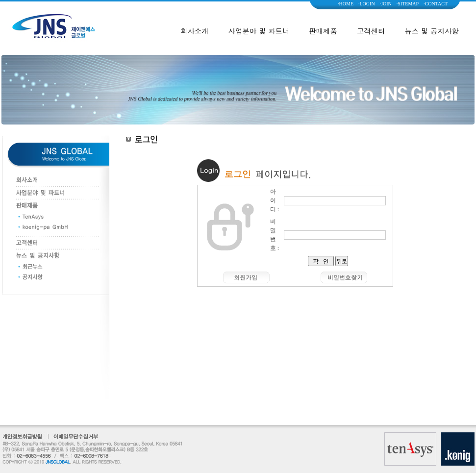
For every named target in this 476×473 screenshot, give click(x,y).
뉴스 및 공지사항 (431, 31)
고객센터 (371, 31)
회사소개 (195, 31)
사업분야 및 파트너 (259, 31)
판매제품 (323, 31)
